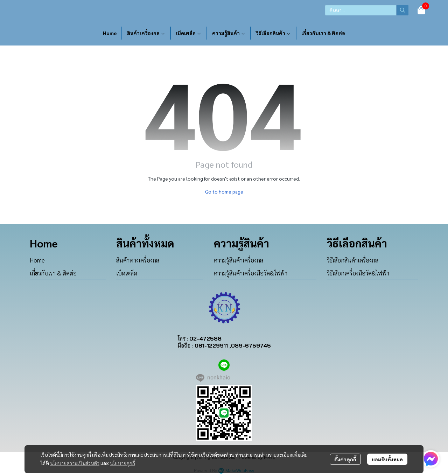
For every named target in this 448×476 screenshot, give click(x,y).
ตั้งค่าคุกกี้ (345, 459)
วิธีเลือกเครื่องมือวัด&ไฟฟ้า (358, 273)
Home (37, 260)
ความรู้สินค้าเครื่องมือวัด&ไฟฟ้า (251, 273)
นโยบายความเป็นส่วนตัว (75, 463)
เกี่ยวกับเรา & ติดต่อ (53, 273)
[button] (367, 10)
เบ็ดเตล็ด (127, 273)
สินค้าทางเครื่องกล (138, 260)
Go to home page (224, 191)
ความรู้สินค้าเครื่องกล (239, 260)
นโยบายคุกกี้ (122, 463)
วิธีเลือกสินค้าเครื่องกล (353, 260)
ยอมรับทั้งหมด (387, 459)
